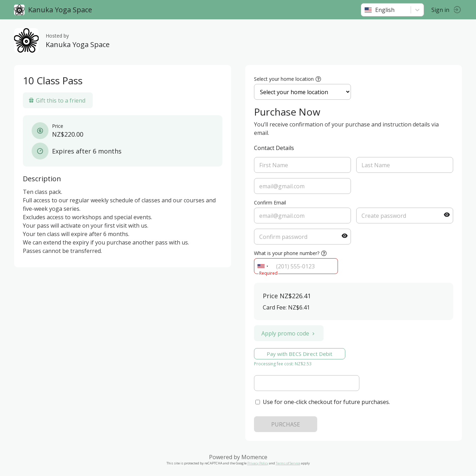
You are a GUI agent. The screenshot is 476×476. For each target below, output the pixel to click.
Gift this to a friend (57, 100)
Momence (254, 457)
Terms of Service (288, 463)
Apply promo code (289, 333)
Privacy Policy (258, 463)
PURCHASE (286, 424)
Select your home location (284, 79)
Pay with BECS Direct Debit (299, 354)
